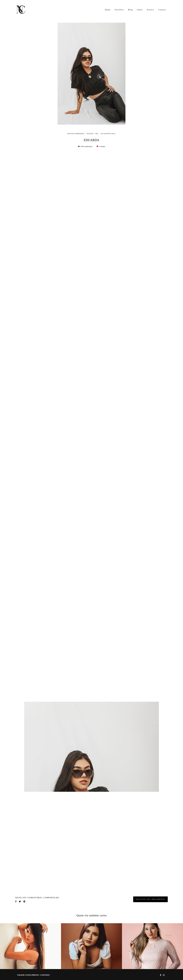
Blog (130, 10)
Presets (150, 10)
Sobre (140, 10)
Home (108, 10)
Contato (162, 10)
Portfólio (119, 10)
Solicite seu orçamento (150, 899)
